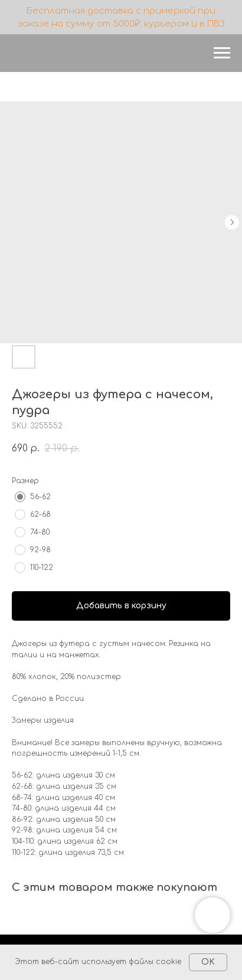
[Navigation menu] (222, 53)
